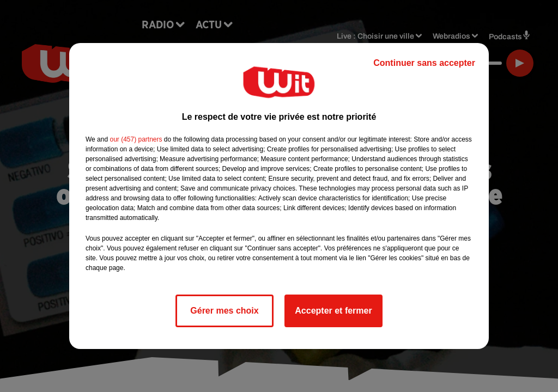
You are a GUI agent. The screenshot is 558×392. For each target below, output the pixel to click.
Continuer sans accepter (424, 63)
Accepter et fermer (333, 311)
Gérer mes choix (224, 311)
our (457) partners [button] (136, 139)
